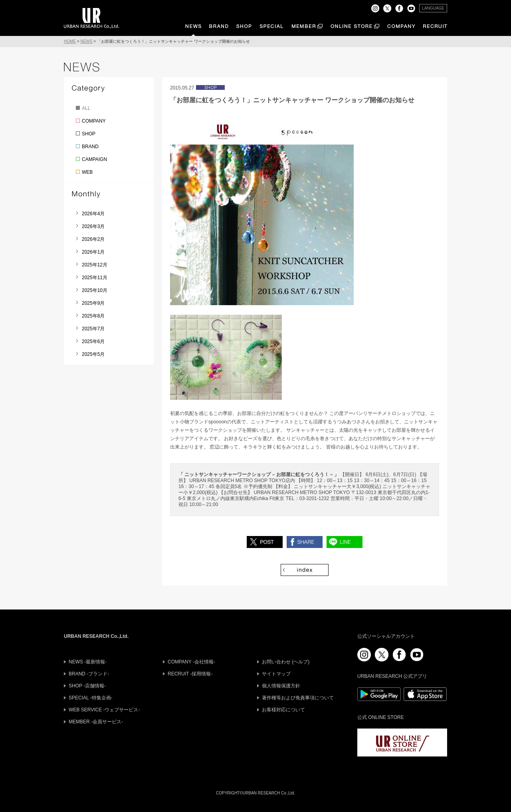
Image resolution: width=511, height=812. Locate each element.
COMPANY (94, 121)
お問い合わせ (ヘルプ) (286, 662)
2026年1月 (93, 252)
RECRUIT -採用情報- (190, 674)
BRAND (90, 147)
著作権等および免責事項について (298, 698)
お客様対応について (283, 710)
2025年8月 (93, 316)
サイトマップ (276, 674)
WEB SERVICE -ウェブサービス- (104, 710)
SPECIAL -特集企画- (91, 698)
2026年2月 (93, 239)
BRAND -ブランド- (89, 674)
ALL (86, 108)
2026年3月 (93, 226)
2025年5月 (93, 354)
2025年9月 (93, 303)
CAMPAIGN (94, 159)
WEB (87, 172)
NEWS (86, 41)
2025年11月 (95, 278)
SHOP (89, 134)
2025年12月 (95, 265)
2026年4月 (93, 214)
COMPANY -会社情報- (191, 662)
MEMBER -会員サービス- (96, 722)
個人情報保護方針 (281, 686)
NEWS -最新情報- (88, 662)
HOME (70, 41)
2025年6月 (93, 341)
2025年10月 (95, 290)
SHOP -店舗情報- (87, 686)
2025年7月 (93, 329)
